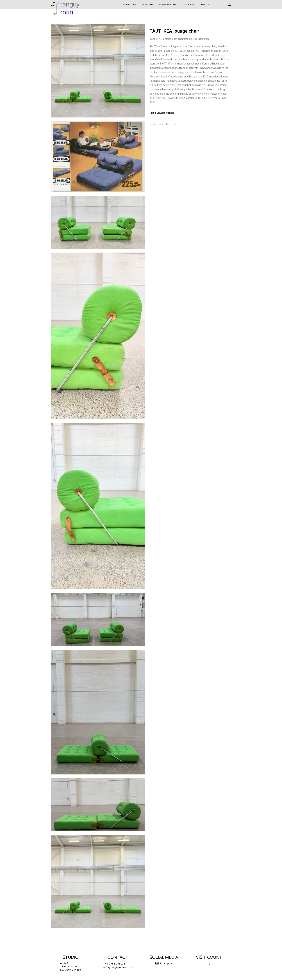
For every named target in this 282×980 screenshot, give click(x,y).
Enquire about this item (163, 124)
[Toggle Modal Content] (118, 5)
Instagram (166, 963)
